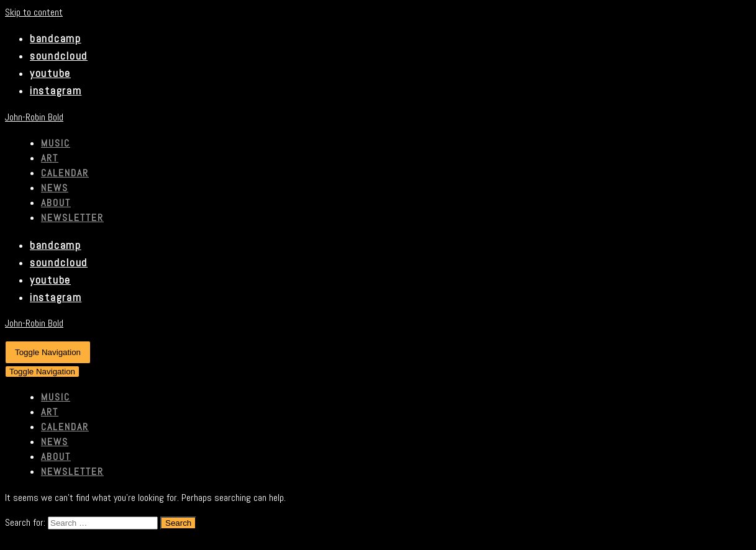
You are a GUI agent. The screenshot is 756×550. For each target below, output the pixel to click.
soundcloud (59, 56)
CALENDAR (65, 173)
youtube (50, 73)
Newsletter (72, 218)
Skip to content (34, 12)
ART (50, 158)
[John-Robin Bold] (378, 117)
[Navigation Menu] (48, 352)
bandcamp (56, 38)
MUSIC (56, 143)
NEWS (55, 188)
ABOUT (56, 203)
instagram (56, 91)
